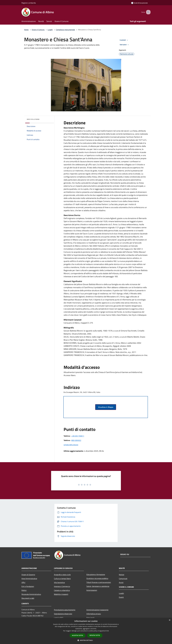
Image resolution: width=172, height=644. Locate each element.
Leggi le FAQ (59, 618)
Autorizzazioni (92, 590)
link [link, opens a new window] (108, 631)
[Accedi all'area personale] (139, 3)
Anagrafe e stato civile (62, 575)
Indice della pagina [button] (33, 119)
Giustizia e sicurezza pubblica (97, 578)
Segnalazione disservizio (63, 614)
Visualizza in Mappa (106, 407)
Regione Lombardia (29, 3)
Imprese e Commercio (62, 586)
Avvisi (121, 582)
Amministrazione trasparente (97, 610)
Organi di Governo (28, 575)
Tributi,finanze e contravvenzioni (99, 582)
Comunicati (123, 579)
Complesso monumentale (65, 30)
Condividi (124, 40)
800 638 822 (76, 440)
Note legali (90, 618)
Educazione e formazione (96, 574)
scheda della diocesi (71, 445)
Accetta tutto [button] (78, 635)
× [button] (170, 620)
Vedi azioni (125, 45)
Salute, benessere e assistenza (98, 586)
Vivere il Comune (38, 30)
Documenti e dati (28, 598)
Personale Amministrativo (31, 594)
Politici (24, 590)
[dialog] (86, 631)
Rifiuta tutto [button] (95, 635)
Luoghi (50, 30)
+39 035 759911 (78, 436)
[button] (86, 640)
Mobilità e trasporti (61, 594)
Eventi (121, 597)
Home (26, 30)
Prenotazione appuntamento (65, 610)
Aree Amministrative (29, 579)
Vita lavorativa (59, 582)
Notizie (122, 575)
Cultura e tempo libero (62, 579)
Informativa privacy (94, 614)
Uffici (23, 582)
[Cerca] (148, 12)
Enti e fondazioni (28, 586)
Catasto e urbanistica (62, 590)
